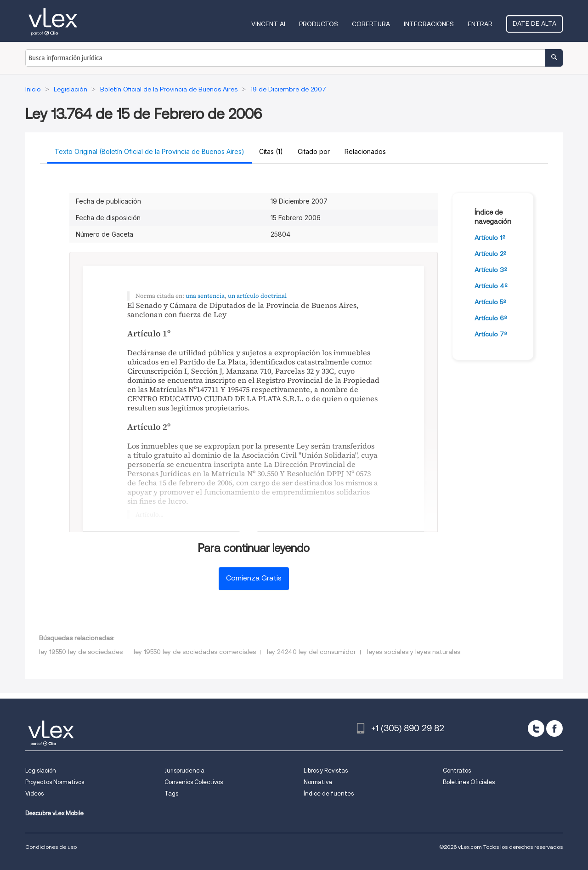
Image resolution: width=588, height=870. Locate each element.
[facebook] (554, 728)
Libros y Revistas (326, 770)
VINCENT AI (268, 24)
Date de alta (534, 23)
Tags (171, 793)
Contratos (457, 770)
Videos (34, 793)
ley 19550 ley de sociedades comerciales (195, 652)
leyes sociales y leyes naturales (414, 652)
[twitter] (536, 728)
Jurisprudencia (184, 770)
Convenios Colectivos (194, 782)
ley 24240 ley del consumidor (311, 652)
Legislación (41, 770)
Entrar (480, 24)
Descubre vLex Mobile (54, 813)
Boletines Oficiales (469, 782)
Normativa (318, 782)
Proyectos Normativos (55, 782)
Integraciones (429, 24)
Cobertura (371, 24)
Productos (319, 24)
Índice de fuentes (329, 793)
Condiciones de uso (51, 847)
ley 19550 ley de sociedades (81, 652)
